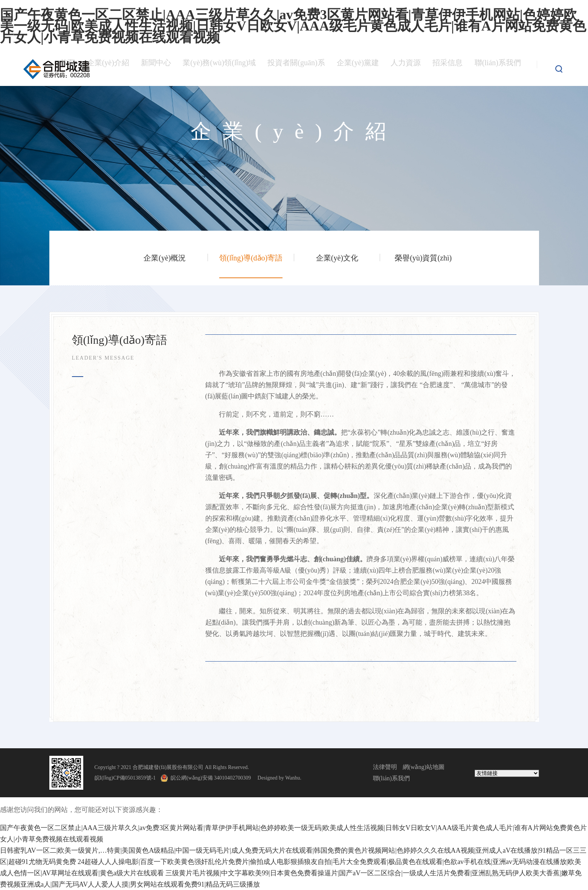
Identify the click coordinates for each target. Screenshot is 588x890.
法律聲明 (385, 767)
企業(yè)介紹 (105, 69)
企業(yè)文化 (337, 258)
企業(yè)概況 (165, 258)
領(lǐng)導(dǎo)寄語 (251, 258)
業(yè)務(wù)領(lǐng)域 (217, 69)
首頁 (65, 69)
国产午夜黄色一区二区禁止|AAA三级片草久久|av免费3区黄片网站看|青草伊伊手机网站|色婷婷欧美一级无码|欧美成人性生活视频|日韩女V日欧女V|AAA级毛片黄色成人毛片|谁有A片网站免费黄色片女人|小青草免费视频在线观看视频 (293, 26)
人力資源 (405, 69)
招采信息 (447, 69)
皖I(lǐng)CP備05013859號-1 (125, 778)
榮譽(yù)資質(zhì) (423, 258)
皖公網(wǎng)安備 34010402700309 (213, 778)
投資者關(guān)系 (295, 69)
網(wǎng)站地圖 (424, 767)
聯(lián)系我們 (497, 69)
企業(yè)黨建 (357, 69)
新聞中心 (153, 69)
